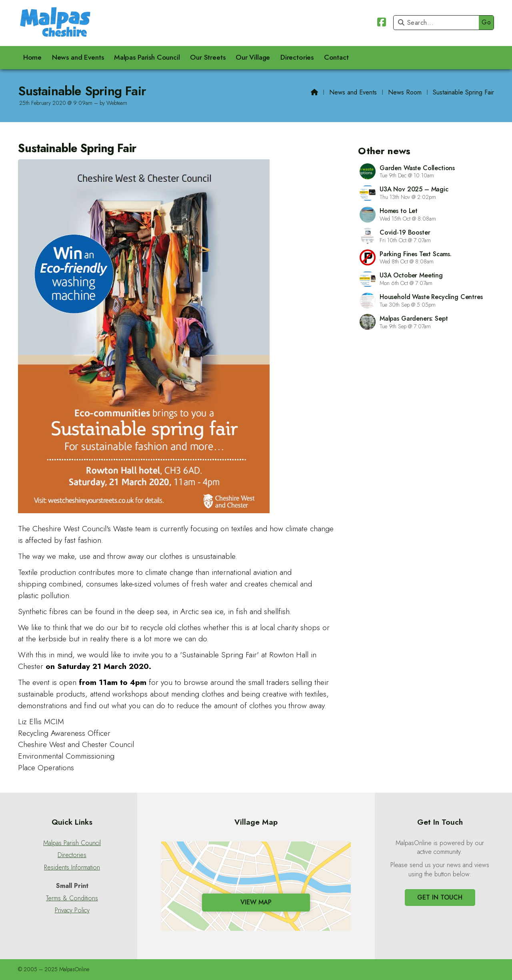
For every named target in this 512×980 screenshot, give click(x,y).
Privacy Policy (72, 910)
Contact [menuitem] (336, 57)
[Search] (438, 23)
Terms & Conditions (72, 898)
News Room (405, 92)
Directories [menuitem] (297, 57)
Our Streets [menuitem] (208, 57)
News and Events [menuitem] (78, 57)
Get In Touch (440, 897)
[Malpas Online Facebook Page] (382, 23)
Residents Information (72, 868)
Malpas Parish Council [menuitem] (147, 57)
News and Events (353, 92)
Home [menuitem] (32, 57)
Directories (72, 855)
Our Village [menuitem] (253, 57)
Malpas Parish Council (72, 843)
